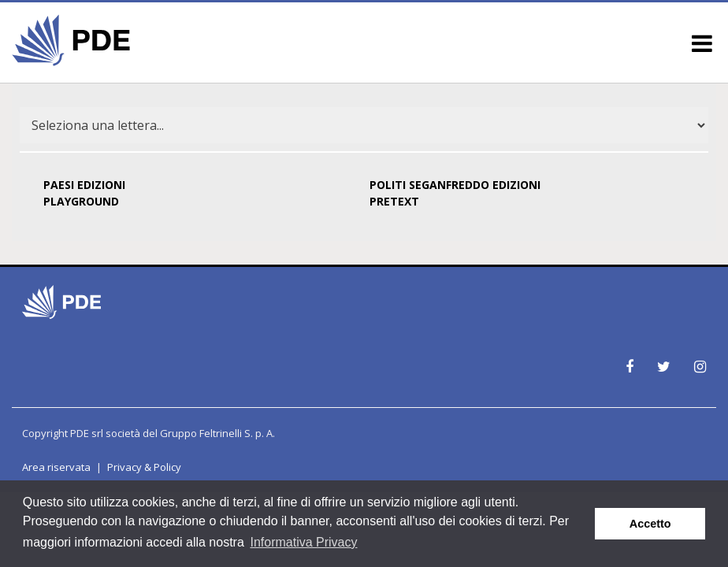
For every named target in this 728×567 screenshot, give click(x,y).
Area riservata (56, 467)
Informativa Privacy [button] (303, 542)
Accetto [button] (650, 524)
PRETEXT (394, 201)
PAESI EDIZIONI (84, 185)
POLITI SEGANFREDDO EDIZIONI (455, 185)
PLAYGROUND (81, 201)
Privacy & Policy (144, 467)
